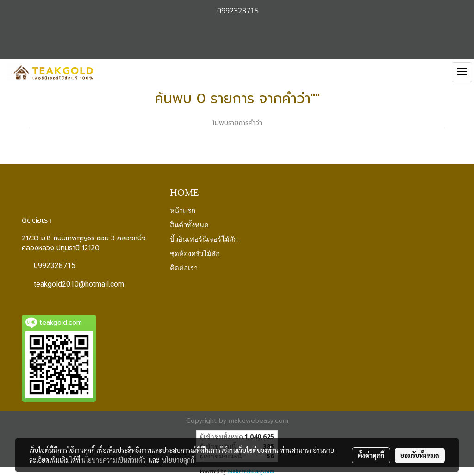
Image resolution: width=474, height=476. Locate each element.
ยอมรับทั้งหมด (420, 455)
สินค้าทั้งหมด (189, 224)
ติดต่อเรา (184, 267)
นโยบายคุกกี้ (178, 460)
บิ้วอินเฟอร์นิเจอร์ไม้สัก (204, 238)
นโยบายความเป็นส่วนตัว (114, 460)
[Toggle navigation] (462, 72)
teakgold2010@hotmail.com (79, 284)
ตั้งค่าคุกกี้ (371, 455)
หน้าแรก (183, 210)
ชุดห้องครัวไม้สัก (195, 253)
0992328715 (55, 266)
